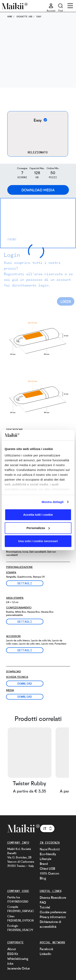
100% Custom (49, 873)
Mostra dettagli (52, 502)
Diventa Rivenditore (53, 898)
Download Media (38, 190)
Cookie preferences (53, 912)
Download (25, 683)
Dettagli (25, 583)
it (48, 829)
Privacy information (53, 917)
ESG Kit (13, 954)
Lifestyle (45, 859)
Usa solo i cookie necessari (38, 541)
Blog (43, 878)
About (12, 949)
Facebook (46, 949)
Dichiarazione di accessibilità (50, 924)
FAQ (43, 902)
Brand (44, 864)
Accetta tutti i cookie (38, 515)
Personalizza (38, 528)
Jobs (10, 963)
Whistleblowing (18, 959)
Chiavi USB (47, 869)
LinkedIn (45, 954)
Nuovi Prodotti (50, 849)
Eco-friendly (48, 854)
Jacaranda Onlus (19, 968)
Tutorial (45, 907)
